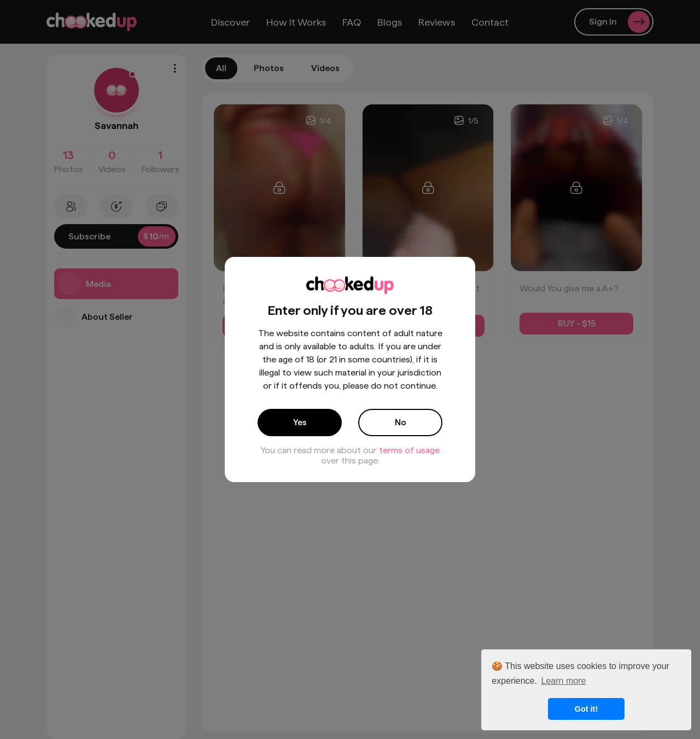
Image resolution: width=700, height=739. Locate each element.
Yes (300, 422)
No (401, 422)
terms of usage (409, 450)
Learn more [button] (564, 681)
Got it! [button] (586, 709)
